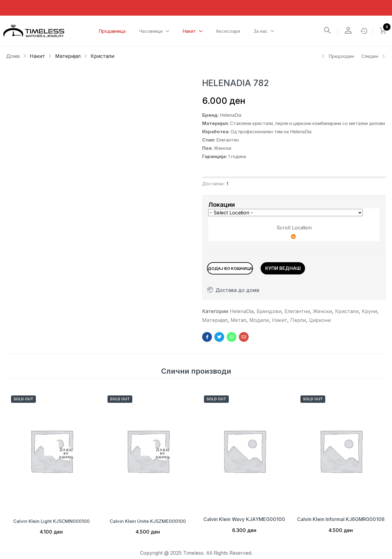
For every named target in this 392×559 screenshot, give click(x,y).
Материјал (68, 56)
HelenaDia (242, 314)
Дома (13, 56)
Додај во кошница (245, 267)
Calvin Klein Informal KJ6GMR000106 (341, 522)
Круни (369, 314)
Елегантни (297, 314)
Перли (298, 323)
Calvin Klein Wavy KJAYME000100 (244, 522)
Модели (259, 323)
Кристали (102, 56)
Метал (238, 323)
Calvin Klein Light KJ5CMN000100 (51, 522)
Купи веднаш (310, 267)
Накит (37, 56)
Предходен (338, 56)
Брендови (269, 314)
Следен (373, 56)
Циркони (320, 323)
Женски (322, 314)
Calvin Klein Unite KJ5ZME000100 (148, 522)
